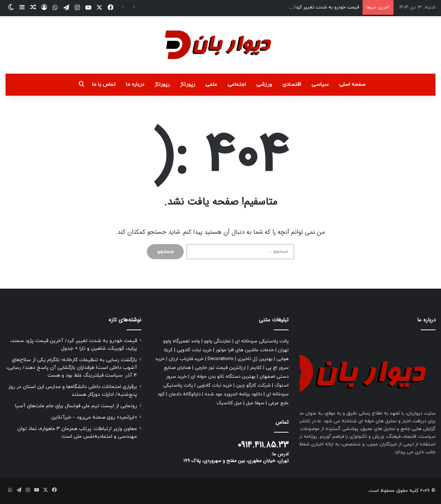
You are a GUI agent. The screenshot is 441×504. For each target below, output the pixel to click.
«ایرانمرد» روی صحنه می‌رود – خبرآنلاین (94, 417)
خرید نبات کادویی (194, 350)
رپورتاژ (188, 84)
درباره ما (135, 84)
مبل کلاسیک (229, 403)
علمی (211, 84)
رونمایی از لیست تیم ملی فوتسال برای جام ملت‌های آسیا (76, 406)
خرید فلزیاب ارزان (186, 359)
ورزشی (264, 84)
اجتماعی (237, 84)
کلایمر (256, 368)
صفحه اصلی (352, 84)
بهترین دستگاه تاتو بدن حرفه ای (223, 377)
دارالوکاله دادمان (185, 394)
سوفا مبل (255, 403)
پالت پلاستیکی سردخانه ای (262, 341)
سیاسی (320, 84)
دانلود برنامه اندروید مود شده (233, 394)
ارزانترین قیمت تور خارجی (220, 368)
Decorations (221, 359)
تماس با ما (104, 84)
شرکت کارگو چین (253, 385)
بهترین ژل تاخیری (255, 359)
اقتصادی (292, 84)
